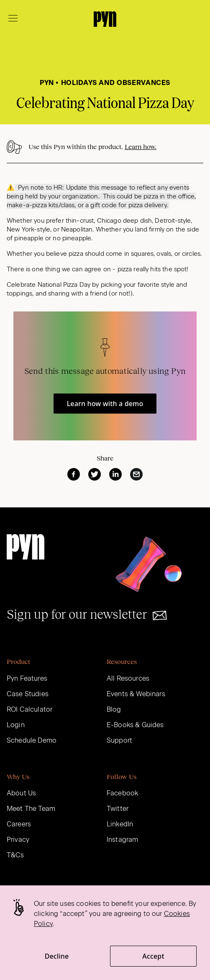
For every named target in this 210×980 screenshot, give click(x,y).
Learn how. (141, 147)
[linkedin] (115, 474)
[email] (136, 474)
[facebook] (74, 474)
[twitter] (95, 474)
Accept (153, 956)
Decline (57, 956)
